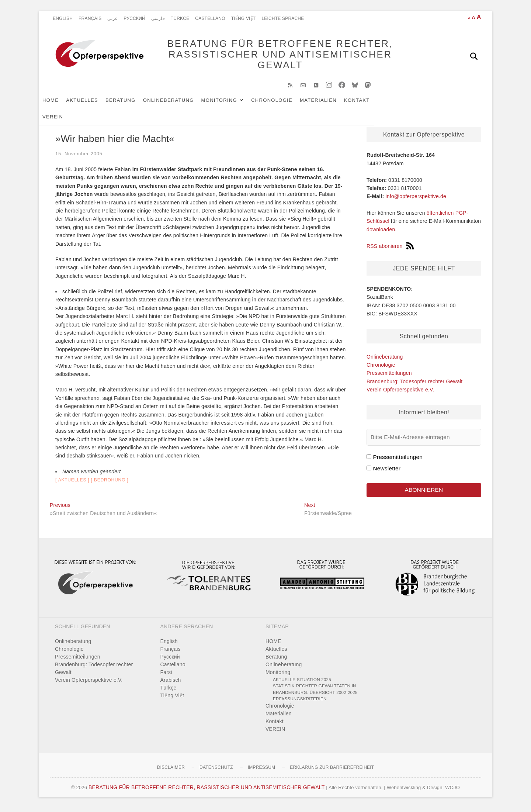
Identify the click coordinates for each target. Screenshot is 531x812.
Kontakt (368, 104)
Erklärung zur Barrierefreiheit (332, 771)
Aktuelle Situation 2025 (302, 683)
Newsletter (387, 472)
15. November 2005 (79, 157)
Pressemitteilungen (389, 377)
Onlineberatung (180, 104)
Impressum (261, 771)
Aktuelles (93, 104)
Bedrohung (110, 484)
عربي (112, 18)
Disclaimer (171, 771)
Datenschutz (216, 771)
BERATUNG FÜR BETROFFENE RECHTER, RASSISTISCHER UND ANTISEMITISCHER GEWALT (269, 56)
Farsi (166, 676)
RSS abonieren (390, 250)
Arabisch (171, 684)
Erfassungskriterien (300, 702)
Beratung (132, 104)
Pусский (134, 18)
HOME (62, 104)
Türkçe (180, 18)
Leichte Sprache (283, 18)
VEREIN (399, 104)
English (63, 18)
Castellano (210, 18)
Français (90, 18)
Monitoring (230, 104)
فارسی (158, 18)
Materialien (329, 104)
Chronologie (283, 104)
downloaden (381, 233)
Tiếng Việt (244, 18)
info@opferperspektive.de (416, 200)
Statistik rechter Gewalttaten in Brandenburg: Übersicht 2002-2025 (315, 693)
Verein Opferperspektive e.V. (400, 393)
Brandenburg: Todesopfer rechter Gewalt (414, 385)
